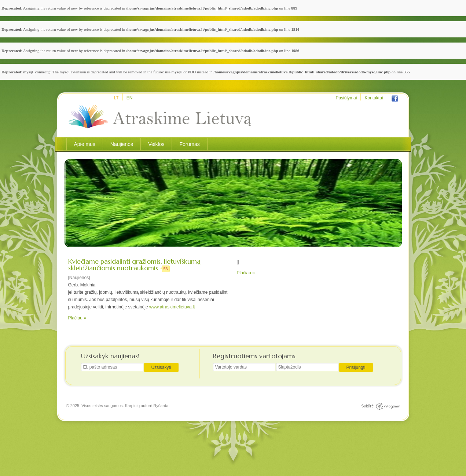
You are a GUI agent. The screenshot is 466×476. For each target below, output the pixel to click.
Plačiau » (77, 318)
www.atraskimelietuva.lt (172, 307)
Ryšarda (161, 406)
